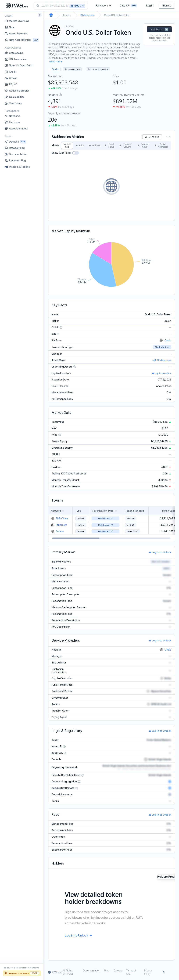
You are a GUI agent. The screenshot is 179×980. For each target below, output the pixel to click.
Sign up (167, 6)
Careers (118, 970)
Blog (107, 970)
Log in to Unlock (160, 552)
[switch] (76, 153)
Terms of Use (131, 972)
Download (152, 137)
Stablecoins (87, 15)
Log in (150, 6)
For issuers (103, 6)
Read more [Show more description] (56, 61)
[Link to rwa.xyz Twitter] (164, 972)
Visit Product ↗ (159, 29)
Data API (128, 6)
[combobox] (61, 6)
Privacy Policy (148, 972)
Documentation (92, 970)
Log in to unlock (162, 373)
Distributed (162, 347)
